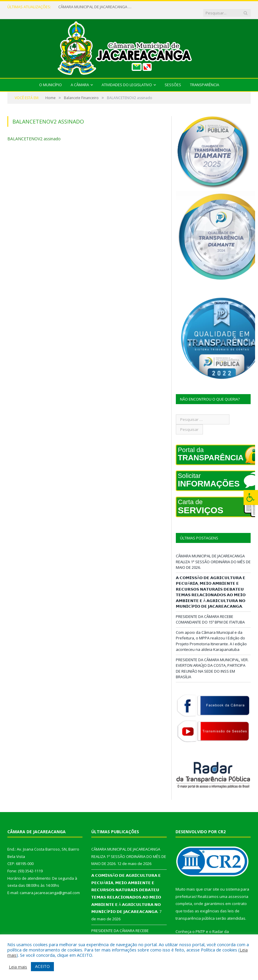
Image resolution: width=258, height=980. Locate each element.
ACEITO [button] (42, 966)
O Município (51, 79)
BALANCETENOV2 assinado (34, 133)
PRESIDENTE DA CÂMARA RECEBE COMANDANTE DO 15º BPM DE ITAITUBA (210, 614)
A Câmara (80, 79)
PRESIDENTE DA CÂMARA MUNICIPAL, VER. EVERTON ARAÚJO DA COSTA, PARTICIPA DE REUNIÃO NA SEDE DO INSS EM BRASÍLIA (212, 662)
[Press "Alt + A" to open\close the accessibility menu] (251, 497)
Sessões (173, 79)
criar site (211, 884)
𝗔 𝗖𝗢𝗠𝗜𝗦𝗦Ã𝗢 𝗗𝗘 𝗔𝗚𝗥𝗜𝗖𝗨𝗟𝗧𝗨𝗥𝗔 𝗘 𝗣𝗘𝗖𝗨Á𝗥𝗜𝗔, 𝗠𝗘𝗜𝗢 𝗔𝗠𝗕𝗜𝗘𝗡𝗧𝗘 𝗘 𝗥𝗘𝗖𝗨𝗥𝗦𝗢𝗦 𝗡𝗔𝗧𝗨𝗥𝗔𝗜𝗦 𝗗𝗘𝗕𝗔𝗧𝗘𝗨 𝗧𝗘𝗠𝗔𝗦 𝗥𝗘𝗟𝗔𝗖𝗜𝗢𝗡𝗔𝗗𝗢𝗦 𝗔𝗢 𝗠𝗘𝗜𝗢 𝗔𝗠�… (211, 586)
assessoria (238, 891)
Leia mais (18, 967)
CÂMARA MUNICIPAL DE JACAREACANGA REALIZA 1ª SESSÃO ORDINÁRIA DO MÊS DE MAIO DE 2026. (94, 7)
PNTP (200, 926)
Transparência (205, 79)
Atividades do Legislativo (127, 79)
